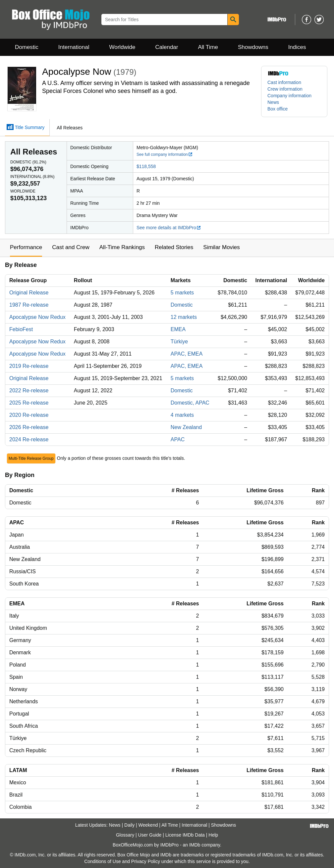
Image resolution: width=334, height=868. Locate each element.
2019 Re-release (29, 366)
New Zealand (186, 427)
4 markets (182, 415)
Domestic (27, 47)
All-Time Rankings (122, 247)
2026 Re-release (29, 427)
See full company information (165, 154)
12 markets (184, 317)
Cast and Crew (71, 247)
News (273, 102)
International (74, 47)
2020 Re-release (29, 415)
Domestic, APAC (190, 403)
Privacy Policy (146, 861)
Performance (26, 247)
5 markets (182, 293)
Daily (129, 825)
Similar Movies (222, 247)
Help (213, 835)
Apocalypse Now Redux (37, 317)
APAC (178, 439)
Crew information (285, 89)
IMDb (195, 845)
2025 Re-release (29, 403)
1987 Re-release (29, 305)
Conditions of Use (103, 861)
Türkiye (179, 342)
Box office (278, 109)
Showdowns (253, 47)
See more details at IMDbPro (169, 228)
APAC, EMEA (187, 354)
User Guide (150, 835)
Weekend (148, 825)
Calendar (167, 47)
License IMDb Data (185, 835)
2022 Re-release (29, 391)
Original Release (29, 293)
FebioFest (21, 329)
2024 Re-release (29, 439)
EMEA (178, 329)
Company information (289, 96)
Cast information (284, 82)
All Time (208, 47)
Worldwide (122, 47)
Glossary (125, 835)
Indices (297, 47)
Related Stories (174, 247)
